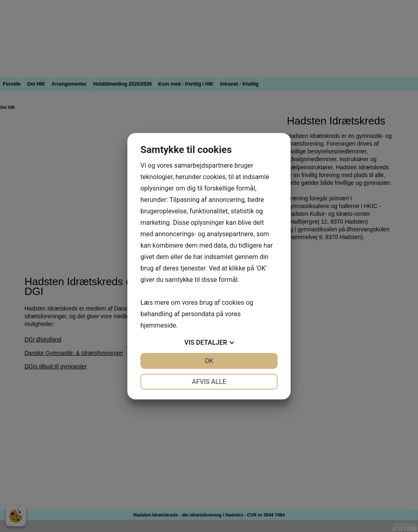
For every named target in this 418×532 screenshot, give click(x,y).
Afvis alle (209, 382)
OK (209, 361)
